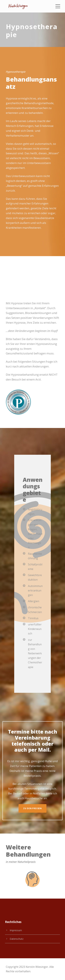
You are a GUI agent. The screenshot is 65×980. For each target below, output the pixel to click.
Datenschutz (17, 939)
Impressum (16, 930)
